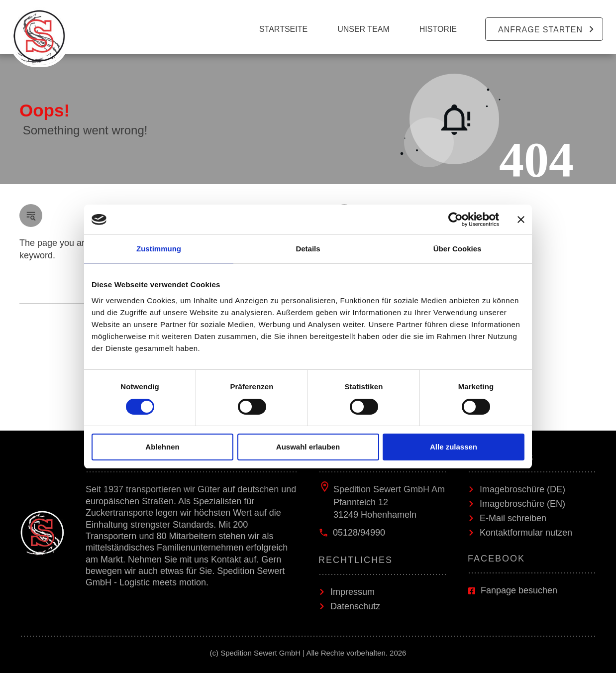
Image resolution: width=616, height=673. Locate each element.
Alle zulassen (454, 447)
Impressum (353, 592)
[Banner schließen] (521, 220)
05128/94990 (359, 533)
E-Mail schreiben (513, 518)
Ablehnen (162, 447)
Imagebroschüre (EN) (522, 504)
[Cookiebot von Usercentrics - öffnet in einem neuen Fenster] (456, 220)
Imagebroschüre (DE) (522, 489)
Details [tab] (308, 249)
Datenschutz (355, 606)
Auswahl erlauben (308, 447)
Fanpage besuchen (519, 590)
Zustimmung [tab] (159, 249)
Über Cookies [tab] (458, 249)
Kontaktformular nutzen (526, 533)
